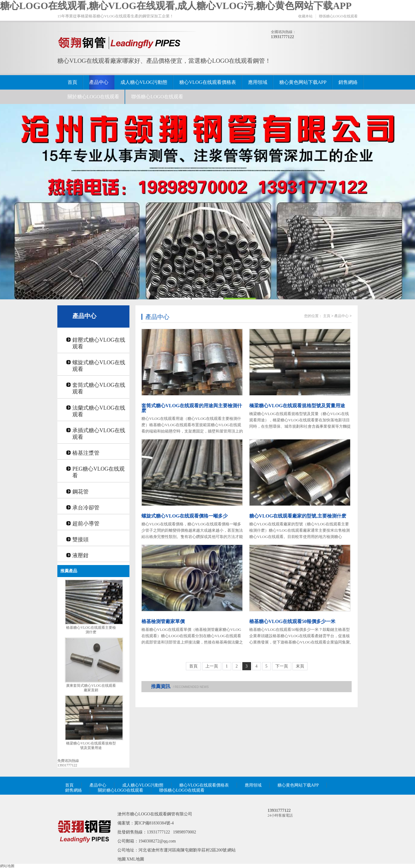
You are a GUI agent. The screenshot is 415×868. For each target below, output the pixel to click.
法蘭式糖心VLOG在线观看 (99, 411)
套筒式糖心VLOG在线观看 (99, 388)
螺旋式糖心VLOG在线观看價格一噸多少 (185, 516)
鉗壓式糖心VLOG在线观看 (99, 343)
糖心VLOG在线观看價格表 (207, 82)
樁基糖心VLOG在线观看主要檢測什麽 (91, 630)
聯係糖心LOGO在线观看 (338, 16)
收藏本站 (305, 16)
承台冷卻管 (86, 508)
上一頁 (212, 666)
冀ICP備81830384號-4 (154, 823)
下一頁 (282, 666)
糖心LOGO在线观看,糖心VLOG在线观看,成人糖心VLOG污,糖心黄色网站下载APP (176, 6)
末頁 (300, 666)
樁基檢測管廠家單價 (163, 621)
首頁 (72, 82)
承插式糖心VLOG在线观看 (99, 434)
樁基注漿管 (86, 453)
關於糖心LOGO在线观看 (93, 97)
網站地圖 (7, 866)
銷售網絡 (348, 82)
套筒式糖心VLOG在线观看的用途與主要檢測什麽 (192, 408)
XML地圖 (135, 859)
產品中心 (99, 82)
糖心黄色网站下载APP (303, 82)
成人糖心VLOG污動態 (144, 82)
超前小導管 (86, 524)
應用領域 (258, 82)
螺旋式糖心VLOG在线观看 (99, 366)
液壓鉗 (80, 555)
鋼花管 (80, 492)
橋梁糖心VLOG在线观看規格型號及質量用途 (91, 746)
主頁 (327, 316)
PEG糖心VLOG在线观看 (98, 472)
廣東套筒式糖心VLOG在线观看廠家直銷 (91, 688)
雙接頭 (80, 539)
